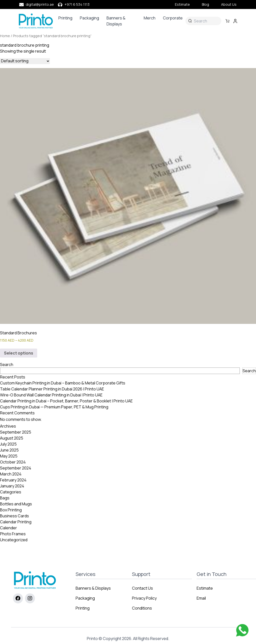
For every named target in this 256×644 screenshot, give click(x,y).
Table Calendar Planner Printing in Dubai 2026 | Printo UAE (52, 389)
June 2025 (9, 450)
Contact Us (142, 588)
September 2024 (16, 468)
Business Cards (14, 516)
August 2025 (12, 438)
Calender (8, 528)
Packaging (89, 18)
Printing (65, 18)
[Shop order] (25, 61)
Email (201, 598)
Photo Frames (13, 534)
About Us (229, 4)
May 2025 (9, 456)
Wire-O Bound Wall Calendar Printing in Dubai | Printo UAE (51, 395)
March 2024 (11, 474)
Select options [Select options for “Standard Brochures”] (19, 353)
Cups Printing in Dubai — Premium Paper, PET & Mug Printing (54, 407)
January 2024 (12, 486)
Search (7, 365)
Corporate (173, 18)
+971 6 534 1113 (77, 4)
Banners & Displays (116, 21)
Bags (5, 498)
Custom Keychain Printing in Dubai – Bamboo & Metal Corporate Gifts (63, 383)
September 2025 (16, 432)
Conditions (142, 608)
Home (5, 36)
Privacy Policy (144, 598)
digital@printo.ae (40, 4)
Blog (205, 4)
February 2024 (13, 480)
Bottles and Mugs (16, 504)
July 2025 (8, 444)
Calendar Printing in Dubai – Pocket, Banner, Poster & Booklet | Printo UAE (66, 401)
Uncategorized (14, 540)
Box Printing (11, 510)
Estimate (182, 4)
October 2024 (13, 462)
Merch (150, 18)
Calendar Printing (16, 522)
